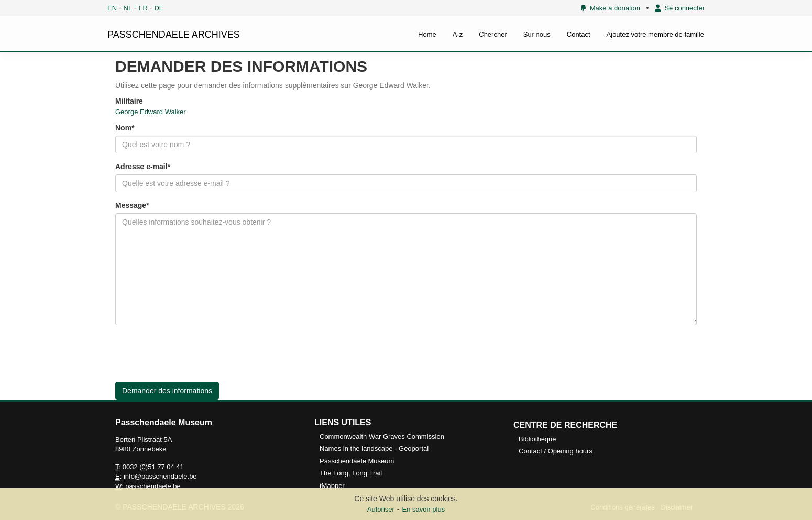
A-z (458, 34)
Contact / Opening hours (556, 451)
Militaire (129, 101)
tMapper (332, 486)
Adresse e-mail (141, 167)
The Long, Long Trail (351, 473)
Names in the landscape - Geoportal (374, 449)
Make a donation (611, 8)
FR (143, 8)
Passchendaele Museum (357, 461)
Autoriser (381, 509)
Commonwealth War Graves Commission (382, 436)
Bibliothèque (537, 439)
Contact (579, 34)
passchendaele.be (153, 486)
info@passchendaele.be (160, 476)
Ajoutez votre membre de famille (655, 34)
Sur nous (537, 34)
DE (159, 8)
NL (128, 8)
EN (112, 8)
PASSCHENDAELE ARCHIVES (174, 35)
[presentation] (195, 353)
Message (131, 205)
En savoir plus (424, 509)
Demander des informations (167, 391)
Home (427, 34)
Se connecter (680, 8)
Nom (123, 128)
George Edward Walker (151, 112)
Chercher (493, 34)
